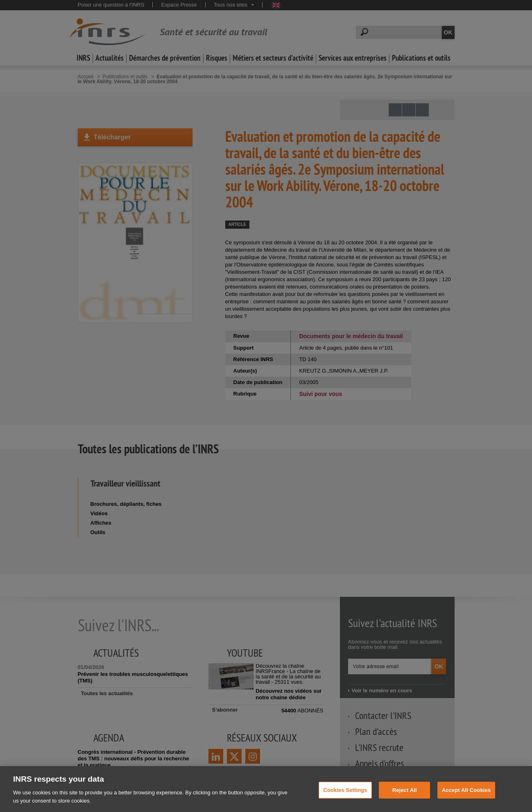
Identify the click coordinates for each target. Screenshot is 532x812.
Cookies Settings (345, 795)
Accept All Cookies (466, 795)
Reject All (405, 795)
